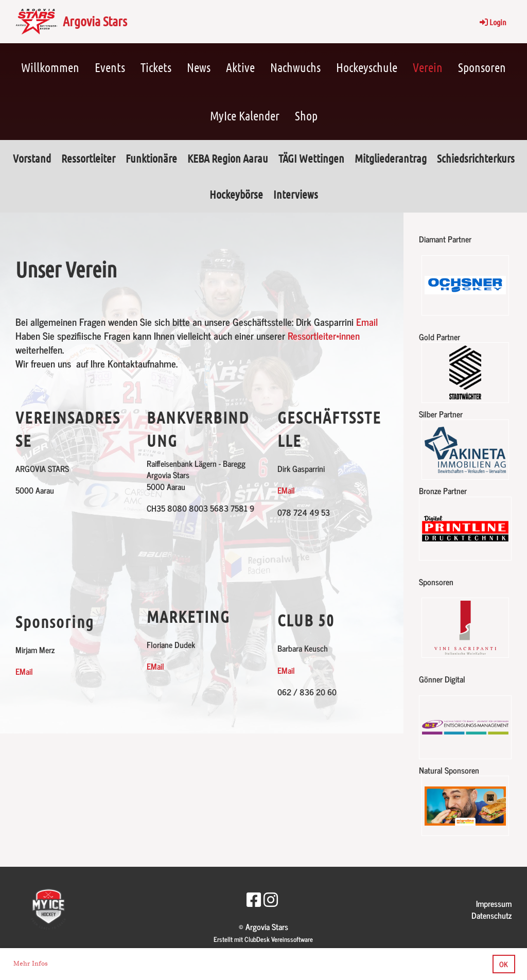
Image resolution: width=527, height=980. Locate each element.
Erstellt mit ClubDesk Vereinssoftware (263, 939)
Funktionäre (151, 158)
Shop (306, 116)
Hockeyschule (367, 67)
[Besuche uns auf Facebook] (254, 899)
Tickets (156, 67)
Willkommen (50, 67)
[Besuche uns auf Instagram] (271, 899)
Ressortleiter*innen (324, 335)
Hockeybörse (236, 194)
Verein (428, 67)
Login (492, 22)
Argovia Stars (95, 21)
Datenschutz (491, 915)
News (199, 67)
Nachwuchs (295, 67)
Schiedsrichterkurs (476, 158)
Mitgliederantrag (391, 158)
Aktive (240, 67)
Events (110, 67)
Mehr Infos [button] (31, 964)
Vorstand (32, 158)
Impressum (494, 903)
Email (367, 321)
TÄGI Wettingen (311, 158)
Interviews (296, 194)
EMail (24, 671)
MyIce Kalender (245, 116)
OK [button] (504, 964)
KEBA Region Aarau (228, 158)
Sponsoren (482, 67)
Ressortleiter (88, 158)
